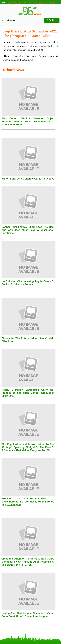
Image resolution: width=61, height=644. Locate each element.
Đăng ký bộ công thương (45, 3)
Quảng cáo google (14, 3)
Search (52, 20)
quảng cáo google (40, 56)
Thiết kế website (29, 3)
